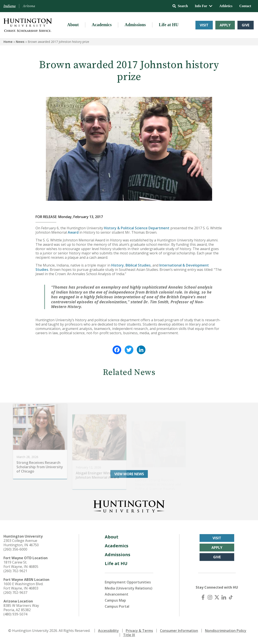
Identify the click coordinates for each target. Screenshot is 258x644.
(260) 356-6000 (15, 549)
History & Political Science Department (137, 228)
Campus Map (115, 600)
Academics (102, 25)
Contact (245, 6)
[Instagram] (210, 597)
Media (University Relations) (129, 588)
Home (8, 42)
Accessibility (108, 631)
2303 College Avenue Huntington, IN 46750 (21, 543)
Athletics (226, 6)
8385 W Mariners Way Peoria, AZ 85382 (21, 608)
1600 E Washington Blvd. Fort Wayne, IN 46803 (23, 586)
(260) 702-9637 (15, 593)
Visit (204, 25)
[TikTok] (231, 597)
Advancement (117, 594)
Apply (225, 25)
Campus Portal (117, 606)
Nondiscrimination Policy (226, 631)
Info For (204, 6)
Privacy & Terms (139, 631)
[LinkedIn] (224, 597)
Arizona (29, 6)
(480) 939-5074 (15, 614)
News (20, 42)
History (118, 265)
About (73, 25)
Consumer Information (179, 631)
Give (246, 25)
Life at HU (169, 25)
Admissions (135, 25)
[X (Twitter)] (217, 597)
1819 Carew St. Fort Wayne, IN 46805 (21, 564)
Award (73, 232)
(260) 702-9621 (15, 571)
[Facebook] (203, 597)
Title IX (129, 635)
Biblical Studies (138, 265)
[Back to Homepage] (129, 506)
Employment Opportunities (128, 582)
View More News (129, 474)
